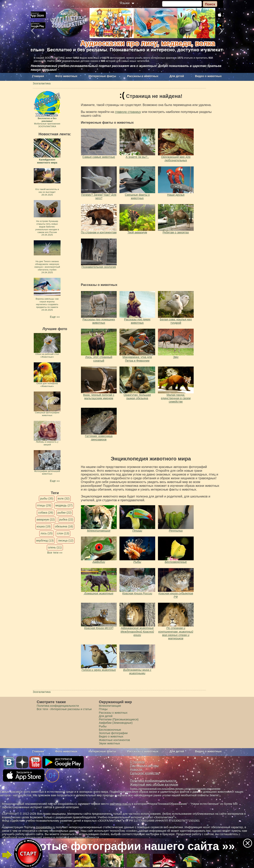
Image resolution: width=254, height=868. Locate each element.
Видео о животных (208, 76)
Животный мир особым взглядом (154, 784)
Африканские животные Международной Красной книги (137, 632)
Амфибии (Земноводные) (116, 723)
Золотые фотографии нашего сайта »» (127, 846)
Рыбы (137, 562)
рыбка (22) (66, 519)
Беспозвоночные (176, 562)
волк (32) (64, 498)
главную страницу (128, 112)
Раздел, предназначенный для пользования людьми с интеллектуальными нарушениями (175, 789)
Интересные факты (102, 76)
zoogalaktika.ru (46, 827)
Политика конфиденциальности (58, 706)
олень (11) (55, 547)
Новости (136, 769)
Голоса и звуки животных (99, 670)
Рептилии (176, 531)
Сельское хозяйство (145, 773)
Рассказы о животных (143, 76)
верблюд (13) (45, 540)
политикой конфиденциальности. (78, 837)
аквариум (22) (46, 519)
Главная (38, 76)
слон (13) (63, 533)
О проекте (137, 762)
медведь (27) (64, 505)
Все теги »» (55, 553)
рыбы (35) (47, 498)
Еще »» (55, 317)
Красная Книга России (137, 593)
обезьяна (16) (64, 526)
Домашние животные (99, 593)
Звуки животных (109, 743)
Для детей (177, 76)
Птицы (137, 531)
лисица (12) (66, 540)
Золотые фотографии (113, 733)
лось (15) (47, 533)
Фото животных (66, 76)
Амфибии (99, 562)
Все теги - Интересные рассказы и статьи (64, 709)
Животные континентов (114, 740)
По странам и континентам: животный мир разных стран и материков (176, 633)
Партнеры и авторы (144, 766)
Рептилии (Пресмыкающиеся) (119, 719)
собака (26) (46, 513)
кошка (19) (44, 526)
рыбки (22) (65, 513)
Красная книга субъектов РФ (176, 595)
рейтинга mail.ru (120, 804)
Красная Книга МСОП (99, 628)
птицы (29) (44, 505)
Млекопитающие (99, 531)
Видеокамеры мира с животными (137, 672)
